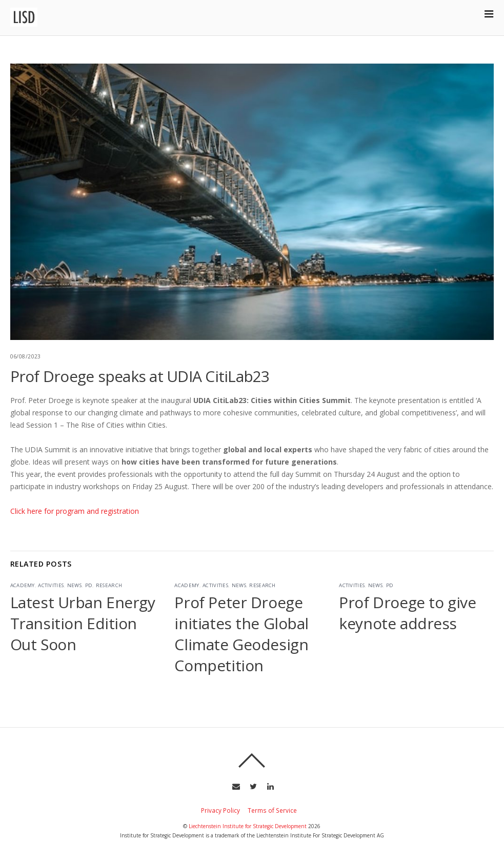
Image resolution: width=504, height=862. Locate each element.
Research (109, 585)
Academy (23, 585)
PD (89, 585)
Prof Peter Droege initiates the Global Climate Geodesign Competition (241, 634)
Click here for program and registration (75, 511)
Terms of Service (272, 810)
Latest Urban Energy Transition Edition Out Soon (83, 623)
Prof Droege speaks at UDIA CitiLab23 (140, 376)
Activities (51, 585)
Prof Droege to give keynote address (407, 613)
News (74, 585)
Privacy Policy (220, 810)
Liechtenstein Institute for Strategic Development (248, 826)
